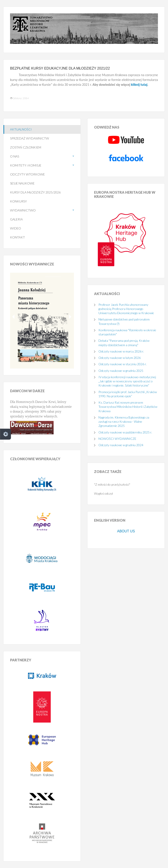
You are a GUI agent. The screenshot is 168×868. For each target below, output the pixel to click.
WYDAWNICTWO (23, 210)
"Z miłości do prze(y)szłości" (112, 484)
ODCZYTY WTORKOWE (27, 174)
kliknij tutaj (139, 85)
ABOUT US (126, 531)
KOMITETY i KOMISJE (26, 165)
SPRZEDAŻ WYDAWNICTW (30, 138)
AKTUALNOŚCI (21, 129)
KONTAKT (17, 237)
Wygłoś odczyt (104, 493)
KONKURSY (18, 201)
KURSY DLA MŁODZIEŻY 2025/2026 (35, 192)
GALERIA (16, 219)
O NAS (15, 156)
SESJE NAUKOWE (22, 183)
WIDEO (16, 228)
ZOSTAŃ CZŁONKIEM (26, 147)
